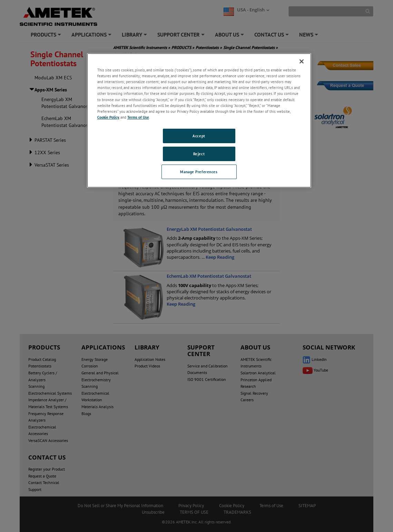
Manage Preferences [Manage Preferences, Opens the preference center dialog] (199, 172)
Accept (199, 136)
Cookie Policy (108, 117)
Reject (199, 154)
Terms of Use (138, 117)
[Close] (302, 61)
